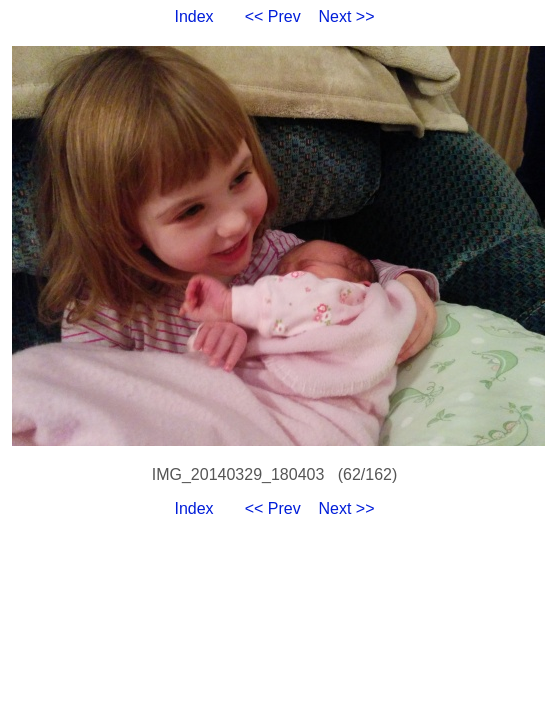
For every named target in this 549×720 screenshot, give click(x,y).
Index (193, 16)
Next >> (347, 16)
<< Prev (273, 16)
